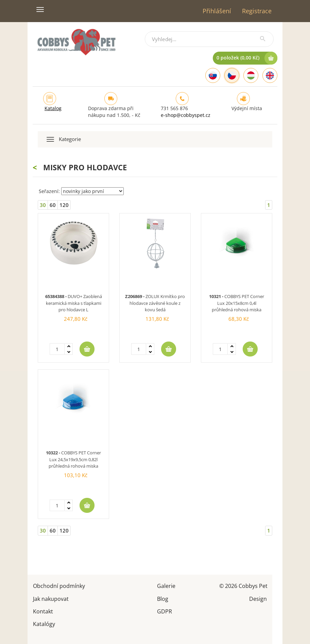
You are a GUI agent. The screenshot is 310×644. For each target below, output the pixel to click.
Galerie (166, 585)
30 (43, 205)
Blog (163, 598)
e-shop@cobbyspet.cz (186, 115)
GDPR (165, 611)
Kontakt (43, 611)
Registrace (257, 11)
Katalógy (44, 623)
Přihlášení (217, 11)
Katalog (53, 108)
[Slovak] (213, 75)
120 (64, 205)
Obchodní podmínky (59, 585)
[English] (270, 75)
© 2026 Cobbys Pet (243, 585)
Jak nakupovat (51, 598)
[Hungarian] (251, 75)
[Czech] (232, 75)
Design (258, 598)
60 (53, 205)
